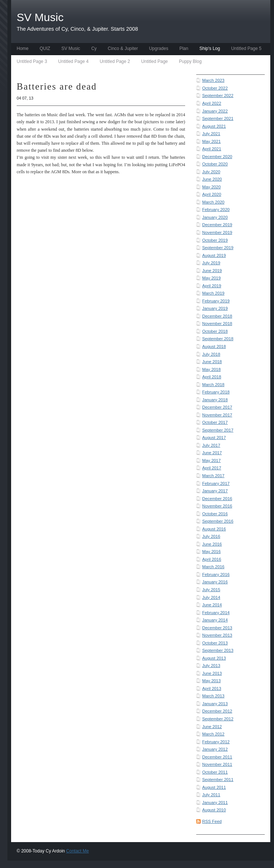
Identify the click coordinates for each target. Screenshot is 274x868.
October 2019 (215, 240)
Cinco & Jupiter (123, 48)
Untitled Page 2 (115, 61)
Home (23, 48)
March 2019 (213, 293)
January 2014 (215, 620)
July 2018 (211, 354)
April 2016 (212, 559)
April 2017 (212, 468)
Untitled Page (154, 61)
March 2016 (213, 567)
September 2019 (218, 248)
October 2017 (215, 422)
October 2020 (215, 164)
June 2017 (212, 453)
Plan (184, 48)
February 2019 (216, 301)
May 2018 (211, 369)
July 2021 (211, 134)
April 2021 (212, 149)
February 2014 (216, 613)
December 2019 (217, 225)
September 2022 (218, 95)
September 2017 (218, 430)
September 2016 (218, 521)
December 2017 (217, 407)
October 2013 (215, 643)
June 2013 (212, 673)
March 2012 (213, 734)
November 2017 (217, 415)
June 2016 (212, 544)
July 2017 (211, 445)
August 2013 (214, 658)
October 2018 (215, 331)
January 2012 (215, 749)
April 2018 (212, 377)
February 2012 (216, 742)
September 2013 (218, 650)
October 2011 (215, 772)
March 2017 (213, 476)
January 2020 (215, 217)
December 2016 (217, 499)
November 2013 (217, 635)
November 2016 (217, 506)
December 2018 (217, 316)
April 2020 (212, 194)
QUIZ (45, 48)
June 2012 (212, 727)
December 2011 (217, 757)
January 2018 (215, 400)
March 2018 (213, 385)
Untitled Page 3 (32, 61)
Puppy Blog (190, 61)
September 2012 (218, 719)
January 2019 (215, 308)
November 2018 (217, 324)
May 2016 (211, 552)
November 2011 (217, 764)
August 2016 (214, 529)
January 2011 (215, 802)
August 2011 (214, 787)
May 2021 (211, 141)
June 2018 (212, 362)
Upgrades (158, 48)
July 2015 (211, 590)
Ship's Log (210, 48)
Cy (94, 48)
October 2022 (215, 88)
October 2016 (215, 514)
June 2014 (212, 605)
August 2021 (214, 126)
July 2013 (211, 666)
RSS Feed (212, 821)
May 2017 (211, 460)
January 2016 (215, 582)
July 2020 (211, 172)
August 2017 (214, 438)
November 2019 (217, 232)
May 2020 (211, 187)
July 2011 (211, 795)
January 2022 (215, 111)
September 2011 (218, 780)
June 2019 (212, 271)
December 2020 (217, 157)
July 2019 (211, 263)
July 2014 (211, 597)
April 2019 (212, 286)
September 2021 (218, 118)
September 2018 (218, 339)
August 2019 (214, 255)
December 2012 (217, 711)
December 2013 (217, 628)
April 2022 (212, 103)
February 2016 (216, 574)
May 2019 (211, 278)
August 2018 (214, 346)
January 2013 (215, 704)
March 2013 (213, 696)
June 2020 (212, 179)
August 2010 (214, 810)
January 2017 (215, 491)
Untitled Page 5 (246, 48)
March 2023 (213, 80)
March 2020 (213, 202)
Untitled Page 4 (73, 61)
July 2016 (211, 536)
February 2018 (216, 392)
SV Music (71, 48)
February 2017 (216, 483)
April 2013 (212, 688)
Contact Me (78, 851)
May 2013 (211, 681)
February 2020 (216, 210)
